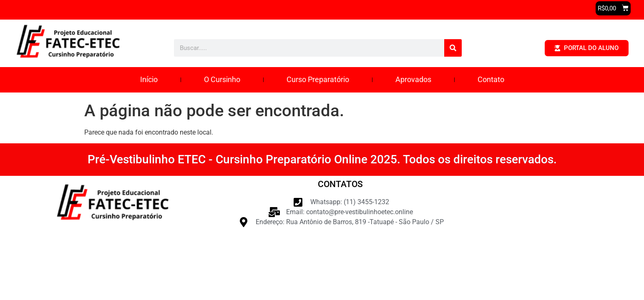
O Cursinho (222, 79)
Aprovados (413, 79)
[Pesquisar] (453, 48)
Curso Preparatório (318, 79)
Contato (491, 79)
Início (149, 79)
